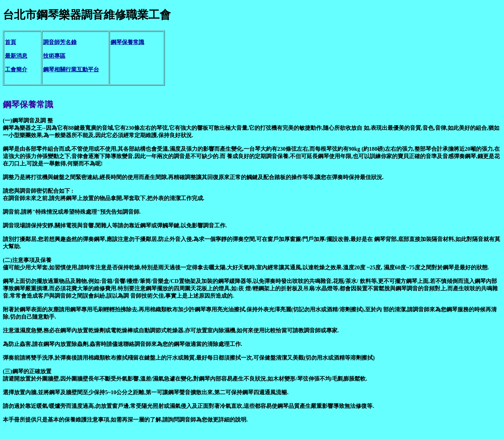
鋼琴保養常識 (127, 42)
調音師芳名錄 (60, 42)
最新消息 (16, 56)
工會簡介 (16, 69)
